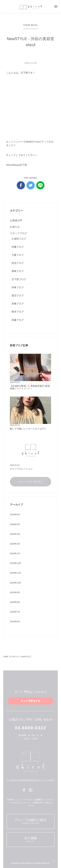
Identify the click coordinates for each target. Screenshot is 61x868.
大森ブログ (18, 255)
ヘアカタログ (15, 803)
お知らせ (15, 227)
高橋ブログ (18, 304)
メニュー (19, 800)
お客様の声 (16, 220)
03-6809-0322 (30, 728)
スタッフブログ (18, 233)
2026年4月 (15, 524)
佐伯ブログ (18, 263)
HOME (6, 657)
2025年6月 (15, 622)
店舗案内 (38, 800)
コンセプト (49, 800)
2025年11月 (16, 573)
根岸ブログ (18, 312)
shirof (31, 7)
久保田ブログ (19, 239)
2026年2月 (15, 544)
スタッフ (27, 803)
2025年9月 (15, 592)
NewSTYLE (26, 657)
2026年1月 (15, 553)
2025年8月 (15, 602)
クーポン (29, 800)
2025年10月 (16, 583)
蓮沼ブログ (18, 295)
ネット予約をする (31, 701)
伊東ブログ (18, 287)
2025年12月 (16, 563)
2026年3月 (15, 534)
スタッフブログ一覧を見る (31, 482)
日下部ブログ (19, 279)
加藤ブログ (18, 320)
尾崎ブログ (18, 271)
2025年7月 (15, 612)
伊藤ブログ (18, 247)
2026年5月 (15, 515)
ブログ (31, 806)
